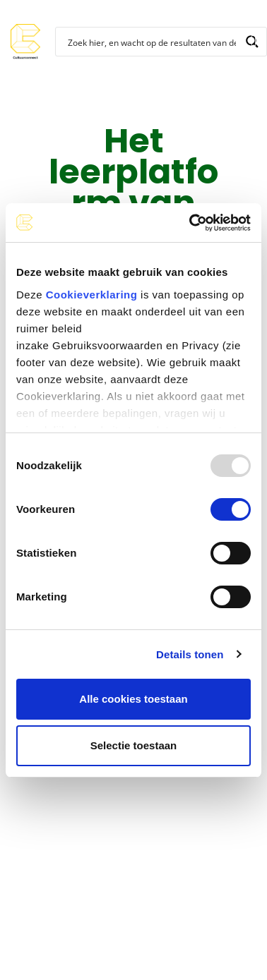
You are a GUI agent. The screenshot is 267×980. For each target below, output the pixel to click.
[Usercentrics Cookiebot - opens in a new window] (191, 223)
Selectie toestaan (134, 745)
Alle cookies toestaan (133, 699)
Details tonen (190, 654)
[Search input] (152, 42)
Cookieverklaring (92, 295)
